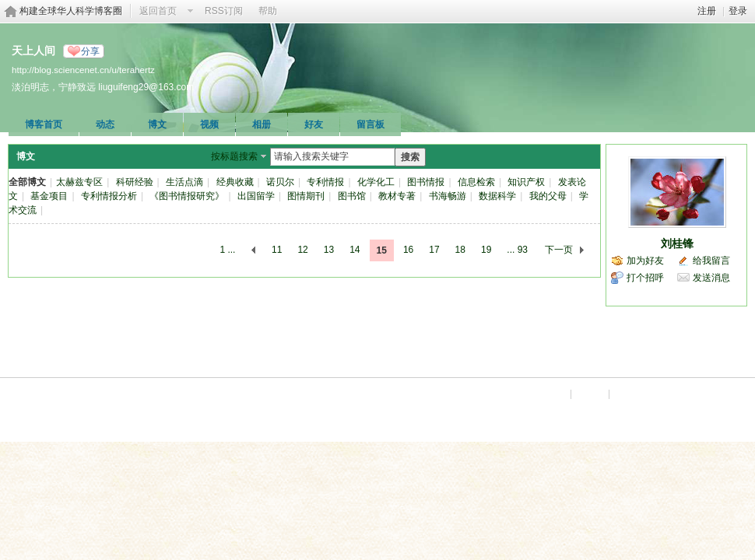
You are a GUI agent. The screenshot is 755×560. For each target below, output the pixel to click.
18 (460, 250)
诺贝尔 (280, 182)
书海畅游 (448, 196)
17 (434, 250)
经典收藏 (235, 182)
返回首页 (158, 11)
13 (329, 250)
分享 (90, 51)
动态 (105, 124)
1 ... (227, 250)
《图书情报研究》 (187, 196)
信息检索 (476, 182)
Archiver (549, 394)
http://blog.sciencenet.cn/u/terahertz (83, 70)
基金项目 (49, 196)
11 (277, 250)
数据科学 (497, 196)
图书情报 (426, 182)
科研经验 (135, 182)
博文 (157, 124)
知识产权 (526, 182)
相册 (262, 124)
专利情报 (325, 182)
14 (355, 250)
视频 (209, 124)
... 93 (517, 250)
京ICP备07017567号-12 (700, 394)
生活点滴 (184, 182)
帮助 (268, 11)
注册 (707, 11)
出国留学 (256, 196)
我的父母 (548, 196)
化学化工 (376, 182)
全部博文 (27, 182)
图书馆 (352, 196)
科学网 (628, 394)
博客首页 (44, 124)
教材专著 (397, 196)
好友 (314, 124)
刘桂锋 (677, 243)
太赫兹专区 (79, 182)
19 (486, 250)
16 (408, 250)
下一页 (559, 250)
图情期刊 (306, 196)
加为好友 (645, 261)
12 (302, 250)
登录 (738, 11)
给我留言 (711, 261)
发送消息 (711, 278)
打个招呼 (645, 278)
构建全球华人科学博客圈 (71, 11)
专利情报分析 (109, 196)
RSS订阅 (224, 11)
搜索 (410, 157)
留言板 (370, 124)
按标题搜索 (234, 156)
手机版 (590, 394)
